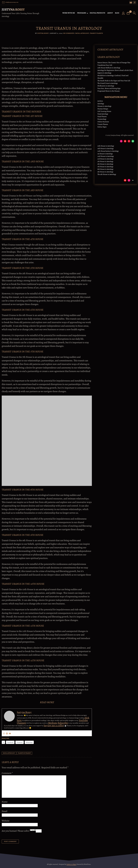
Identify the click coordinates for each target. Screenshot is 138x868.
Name (5, 802)
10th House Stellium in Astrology (109, 68)
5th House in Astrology (105, 161)
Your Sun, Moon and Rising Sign (109, 88)
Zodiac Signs (102, 127)
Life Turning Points (104, 111)
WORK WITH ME (69, 13)
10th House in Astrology (106, 146)
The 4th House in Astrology (107, 174)
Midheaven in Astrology (106, 86)
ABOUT (110, 13)
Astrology (101, 104)
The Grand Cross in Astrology (108, 83)
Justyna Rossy (13, 9)
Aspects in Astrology (104, 73)
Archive (100, 101)
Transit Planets (96, 33)
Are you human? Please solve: (22, 831)
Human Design (103, 109)
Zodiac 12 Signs (71, 864)
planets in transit (24, 753)
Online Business (103, 122)
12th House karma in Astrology (108, 151)
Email (4, 811)
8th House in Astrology (105, 169)
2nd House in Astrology (106, 156)
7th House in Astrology (105, 167)
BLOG (117, 13)
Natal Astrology (82, 33)
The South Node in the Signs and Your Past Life (114, 81)
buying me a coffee (54, 725)
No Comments (69, 33)
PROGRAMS (82, 13)
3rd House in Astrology (105, 159)
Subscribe (63, 723)
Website (6, 821)
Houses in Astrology (104, 106)
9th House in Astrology (105, 172)
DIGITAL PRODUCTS (98, 13)
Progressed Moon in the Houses (109, 91)
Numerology (102, 119)
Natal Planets (102, 117)
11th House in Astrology (106, 149)
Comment (7, 773)
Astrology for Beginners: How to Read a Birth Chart (115, 70)
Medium (53, 723)
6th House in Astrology (105, 164)
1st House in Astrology (105, 154)
